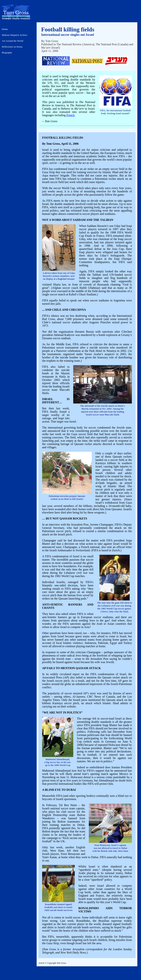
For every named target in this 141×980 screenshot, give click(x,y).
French (70, 115)
